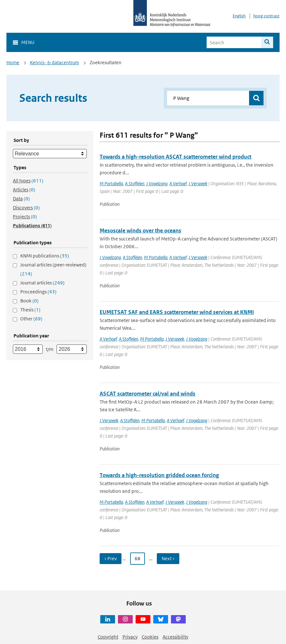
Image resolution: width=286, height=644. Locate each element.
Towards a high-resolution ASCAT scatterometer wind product (175, 157)
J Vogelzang (157, 183)
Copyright (108, 637)
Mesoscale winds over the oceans (140, 231)
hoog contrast (266, 16)
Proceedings (38, 292)
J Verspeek (198, 183)
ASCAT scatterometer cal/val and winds (147, 394)
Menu (28, 42)
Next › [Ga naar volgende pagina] (168, 558)
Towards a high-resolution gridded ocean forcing (159, 475)
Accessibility (175, 637)
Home (13, 62)
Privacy (130, 637)
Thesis (30, 310)
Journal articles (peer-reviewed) (53, 269)
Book (29, 301)
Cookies (150, 637)
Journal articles (42, 283)
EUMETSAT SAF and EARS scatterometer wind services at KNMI (177, 312)
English (239, 16)
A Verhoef (178, 183)
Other (31, 319)
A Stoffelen (135, 183)
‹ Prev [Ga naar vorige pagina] (111, 558)
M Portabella (111, 183)
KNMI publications (45, 256)
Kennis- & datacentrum (54, 62)
